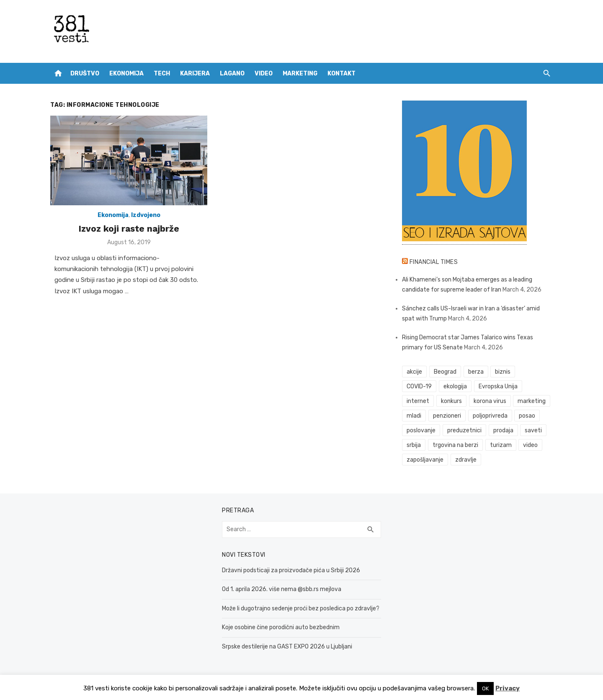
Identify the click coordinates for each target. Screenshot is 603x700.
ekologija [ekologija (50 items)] (455, 386)
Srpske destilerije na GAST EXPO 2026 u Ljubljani (287, 647)
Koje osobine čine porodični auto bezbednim (281, 627)
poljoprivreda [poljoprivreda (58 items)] (490, 416)
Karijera (195, 74)
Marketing (300, 74)
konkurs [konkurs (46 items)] (451, 401)
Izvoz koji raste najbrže (129, 229)
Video (264, 74)
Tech (162, 74)
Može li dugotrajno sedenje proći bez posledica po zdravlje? (301, 608)
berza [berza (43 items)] (476, 372)
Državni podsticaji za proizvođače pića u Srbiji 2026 (291, 570)
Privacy (508, 688)
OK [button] (485, 688)
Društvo (85, 74)
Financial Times (434, 262)
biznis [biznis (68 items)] (503, 372)
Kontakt (341, 74)
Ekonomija (126, 74)
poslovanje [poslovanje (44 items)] (421, 430)
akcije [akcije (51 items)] (414, 372)
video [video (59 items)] (530, 445)
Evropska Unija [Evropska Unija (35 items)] (498, 386)
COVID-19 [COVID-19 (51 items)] (419, 386)
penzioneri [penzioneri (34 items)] (447, 416)
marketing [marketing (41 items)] (532, 401)
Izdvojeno (146, 215)
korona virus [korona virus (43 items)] (490, 401)
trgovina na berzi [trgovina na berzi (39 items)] (455, 445)
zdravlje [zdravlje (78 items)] (466, 460)
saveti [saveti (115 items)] (533, 430)
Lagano (232, 74)
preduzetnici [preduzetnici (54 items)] (464, 430)
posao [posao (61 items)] (527, 416)
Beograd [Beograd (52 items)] (445, 372)
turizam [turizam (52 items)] (501, 445)
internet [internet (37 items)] (418, 401)
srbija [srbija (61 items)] (414, 445)
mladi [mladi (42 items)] (414, 416)
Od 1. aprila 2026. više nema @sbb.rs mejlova (282, 589)
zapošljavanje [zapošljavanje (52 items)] (425, 460)
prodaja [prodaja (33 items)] (503, 430)
